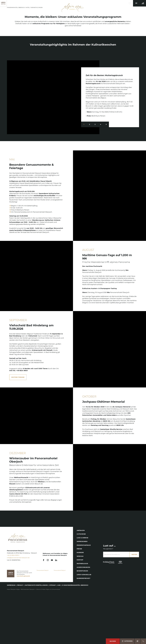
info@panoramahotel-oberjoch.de (18, 558)
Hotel (28, 7)
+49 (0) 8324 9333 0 (13, 555)
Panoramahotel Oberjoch (16, 7)
